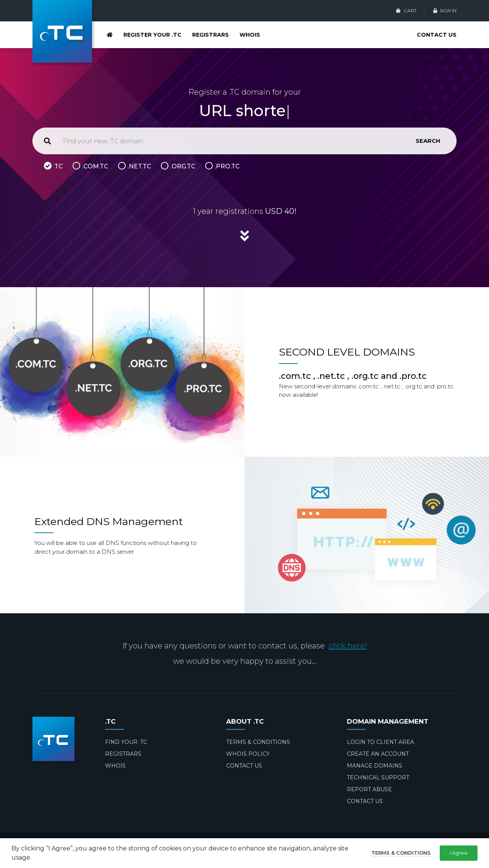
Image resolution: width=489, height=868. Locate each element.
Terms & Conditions (401, 853)
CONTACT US (437, 35)
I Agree (459, 853)
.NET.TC (139, 166)
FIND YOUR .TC (126, 742)
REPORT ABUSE (369, 789)
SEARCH (428, 141)
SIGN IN (445, 11)
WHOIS (250, 35)
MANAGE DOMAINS (375, 766)
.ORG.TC (183, 166)
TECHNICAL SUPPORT (378, 777)
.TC (58, 166)
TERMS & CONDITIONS (258, 742)
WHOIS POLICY (248, 754)
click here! (348, 646)
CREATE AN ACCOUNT (378, 754)
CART (406, 11)
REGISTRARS (210, 35)
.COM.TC (95, 166)
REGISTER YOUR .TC (152, 35)
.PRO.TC (227, 166)
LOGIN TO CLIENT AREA (381, 742)
